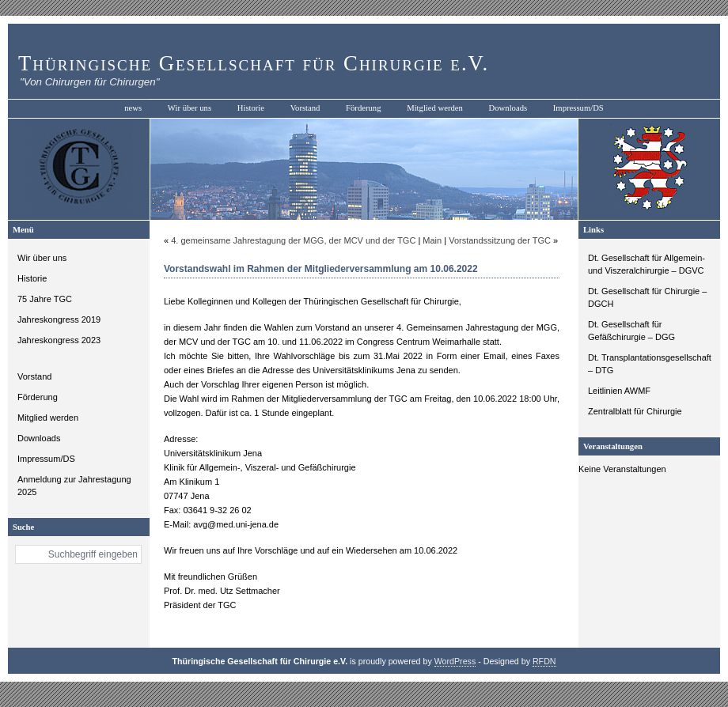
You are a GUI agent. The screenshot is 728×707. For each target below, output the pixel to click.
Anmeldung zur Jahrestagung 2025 (74, 486)
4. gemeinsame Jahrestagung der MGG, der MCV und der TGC (293, 240)
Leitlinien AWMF (619, 391)
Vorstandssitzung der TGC (500, 240)
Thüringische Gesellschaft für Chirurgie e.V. (254, 63)
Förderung (363, 108)
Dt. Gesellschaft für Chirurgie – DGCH (647, 297)
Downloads (508, 108)
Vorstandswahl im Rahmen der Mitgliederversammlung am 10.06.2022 (321, 269)
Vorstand (305, 108)
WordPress (455, 661)
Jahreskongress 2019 (59, 319)
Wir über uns (190, 108)
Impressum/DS (578, 108)
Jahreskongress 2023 (59, 340)
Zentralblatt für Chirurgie (635, 411)
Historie (251, 108)
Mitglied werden (435, 108)
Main (432, 240)
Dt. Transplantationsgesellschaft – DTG (650, 364)
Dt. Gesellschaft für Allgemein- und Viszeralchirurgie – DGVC (646, 264)
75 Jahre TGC (45, 299)
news (133, 108)
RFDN (544, 661)
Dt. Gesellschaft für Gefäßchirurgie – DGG (631, 331)
